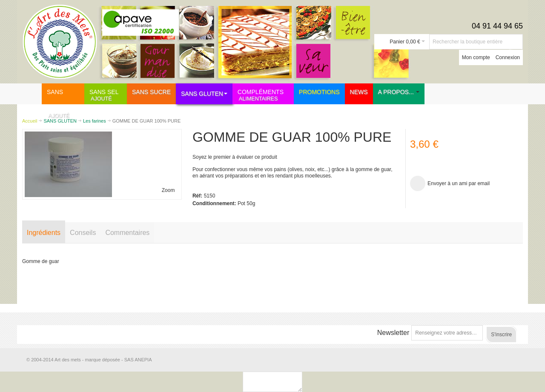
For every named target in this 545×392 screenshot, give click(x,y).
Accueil (30, 121)
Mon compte (476, 57)
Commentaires (127, 233)
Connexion (508, 57)
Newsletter (393, 333)
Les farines (95, 121)
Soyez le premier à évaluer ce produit (235, 157)
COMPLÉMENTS (264, 95)
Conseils (83, 233)
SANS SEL (108, 95)
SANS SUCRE (66, 104)
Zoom (168, 190)
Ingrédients (44, 233)
